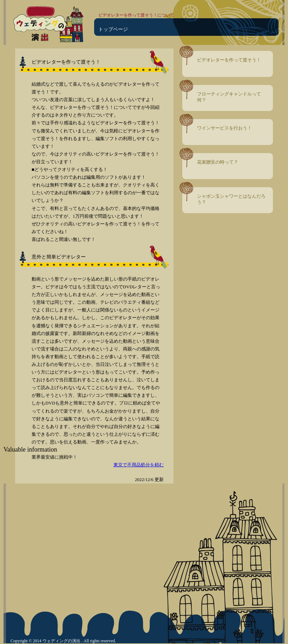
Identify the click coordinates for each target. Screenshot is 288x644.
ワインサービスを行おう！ (224, 128)
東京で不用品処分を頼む (139, 465)
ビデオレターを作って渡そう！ (229, 60)
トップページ (113, 29)
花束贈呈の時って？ (218, 162)
